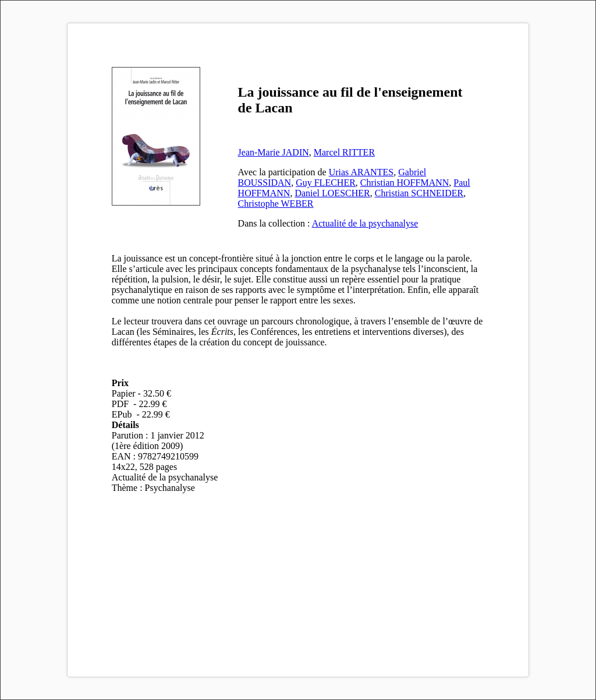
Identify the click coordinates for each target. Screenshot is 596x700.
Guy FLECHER (326, 183)
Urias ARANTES (361, 172)
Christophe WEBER (276, 204)
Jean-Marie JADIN (274, 152)
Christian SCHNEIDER (419, 193)
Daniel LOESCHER (332, 193)
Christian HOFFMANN (405, 183)
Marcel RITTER (344, 152)
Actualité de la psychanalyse (365, 223)
